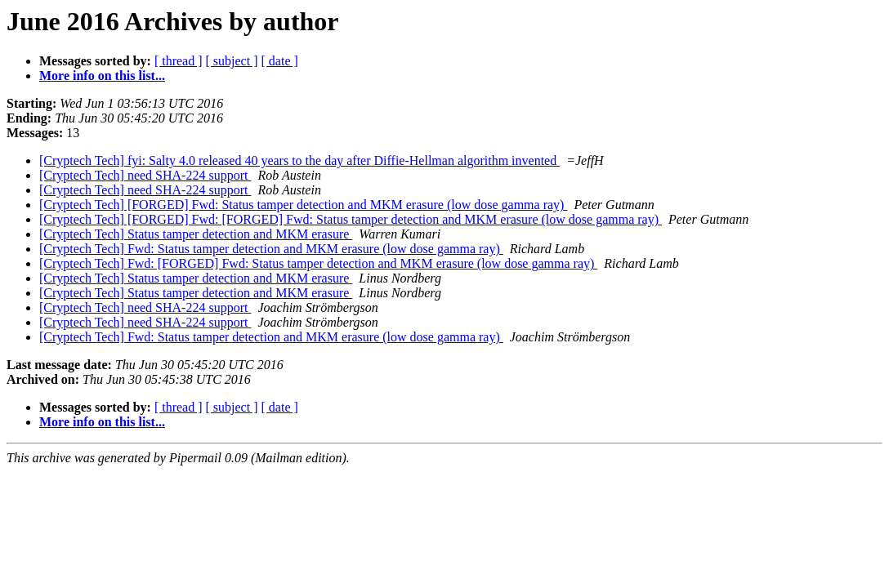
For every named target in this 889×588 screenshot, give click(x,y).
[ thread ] (179, 61)
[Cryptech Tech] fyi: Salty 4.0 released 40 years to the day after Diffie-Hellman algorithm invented (299, 160)
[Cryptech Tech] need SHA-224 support (145, 175)
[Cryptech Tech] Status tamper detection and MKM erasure (196, 234)
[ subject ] (232, 61)
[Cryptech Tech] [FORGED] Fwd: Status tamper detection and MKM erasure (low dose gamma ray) (303, 205)
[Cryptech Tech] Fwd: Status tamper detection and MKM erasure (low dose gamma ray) (271, 249)
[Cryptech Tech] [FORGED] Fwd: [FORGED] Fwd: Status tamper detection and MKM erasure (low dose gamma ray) (351, 219)
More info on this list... (102, 76)
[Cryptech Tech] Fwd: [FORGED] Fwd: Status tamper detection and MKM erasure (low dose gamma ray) (318, 263)
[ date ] (280, 61)
